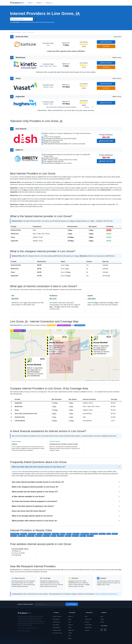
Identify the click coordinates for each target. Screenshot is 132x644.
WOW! (70, 639)
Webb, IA (69, 534)
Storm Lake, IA (30, 536)
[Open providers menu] (40, 3)
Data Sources (88, 625)
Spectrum (70, 625)
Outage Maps (88, 627)
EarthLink (70, 616)
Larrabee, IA (102, 534)
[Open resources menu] (49, 3)
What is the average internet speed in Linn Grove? (32, 516)
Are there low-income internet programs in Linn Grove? (35, 501)
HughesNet (14, 241)
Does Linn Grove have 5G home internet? (29, 511)
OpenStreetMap (97, 380)
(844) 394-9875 (106, 63)
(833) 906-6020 (106, 42)
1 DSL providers (51, 325)
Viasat (13, 237)
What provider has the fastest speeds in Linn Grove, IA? (35, 492)
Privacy (19, 631)
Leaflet (87, 380)
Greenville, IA (47, 534)
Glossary (87, 622)
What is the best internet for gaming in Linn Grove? (33, 506)
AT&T (69, 622)
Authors (102, 619)
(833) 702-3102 (106, 161)
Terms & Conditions (26, 631)
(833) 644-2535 (106, 103)
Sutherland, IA (94, 534)
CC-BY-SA (109, 380)
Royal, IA (63, 534)
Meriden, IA (83, 536)
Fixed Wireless (18, 331)
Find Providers (72, 604)
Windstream (15, 234)
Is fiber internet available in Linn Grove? (28, 496)
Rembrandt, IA (32, 534)
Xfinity (70, 619)
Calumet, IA (14, 536)
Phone (55, 66)
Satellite (46, 87)
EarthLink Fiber (16, 230)
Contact (102, 622)
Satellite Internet (57, 630)
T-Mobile (70, 633)
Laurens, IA (75, 536)
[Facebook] (102, 630)
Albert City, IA (22, 536)
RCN (69, 636)
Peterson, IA (24, 534)
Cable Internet (56, 622)
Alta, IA (109, 534)
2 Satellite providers (80, 325)
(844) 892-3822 (106, 141)
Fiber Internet (56, 619)
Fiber (48, 45)
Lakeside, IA (60, 536)
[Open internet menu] (31, 3)
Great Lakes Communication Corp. (26, 414)
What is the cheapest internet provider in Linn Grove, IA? (35, 487)
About (102, 616)
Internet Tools (88, 619)
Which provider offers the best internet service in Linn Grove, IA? (39, 467)
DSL (50, 66)
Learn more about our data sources (106, 594)
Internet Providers (57, 616)
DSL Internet (56, 625)
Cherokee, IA (46, 536)
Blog (86, 616)
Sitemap (87, 630)
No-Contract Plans (57, 633)
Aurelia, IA (115, 534)
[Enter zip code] (50, 604)
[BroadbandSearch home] (17, 3)
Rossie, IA (40, 534)
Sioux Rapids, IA (15, 534)
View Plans (106, 46)
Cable (46, 66)
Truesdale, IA (56, 534)
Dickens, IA (68, 536)
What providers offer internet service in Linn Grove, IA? (35, 521)
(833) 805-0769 (106, 84)
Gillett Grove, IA (85, 534)
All (24, 331)
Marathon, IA (76, 534)
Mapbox (118, 380)
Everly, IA (53, 536)
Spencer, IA (38, 536)
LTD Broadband (20, 421)
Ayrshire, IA (90, 536)
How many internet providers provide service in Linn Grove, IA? (38, 482)
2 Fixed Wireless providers (64, 325)
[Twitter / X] (105, 630)
